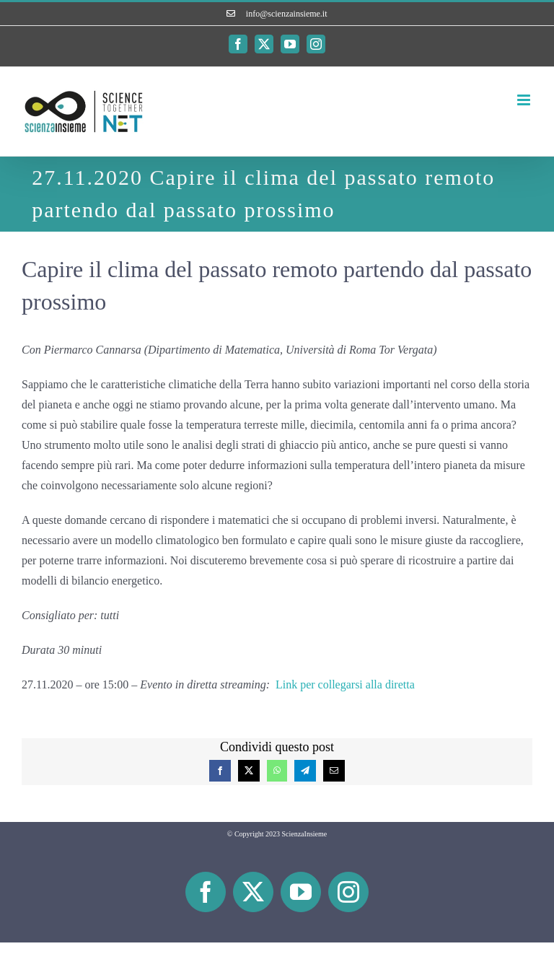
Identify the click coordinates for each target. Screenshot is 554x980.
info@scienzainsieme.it (287, 14)
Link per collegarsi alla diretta (345, 684)
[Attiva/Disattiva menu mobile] (525, 100)
